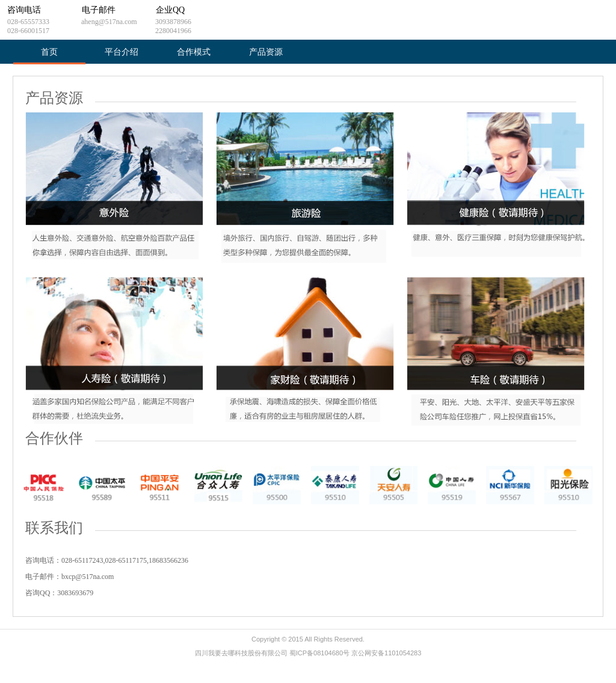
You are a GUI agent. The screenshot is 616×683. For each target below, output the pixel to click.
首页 (49, 52)
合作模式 (194, 52)
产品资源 (266, 52)
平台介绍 (122, 52)
